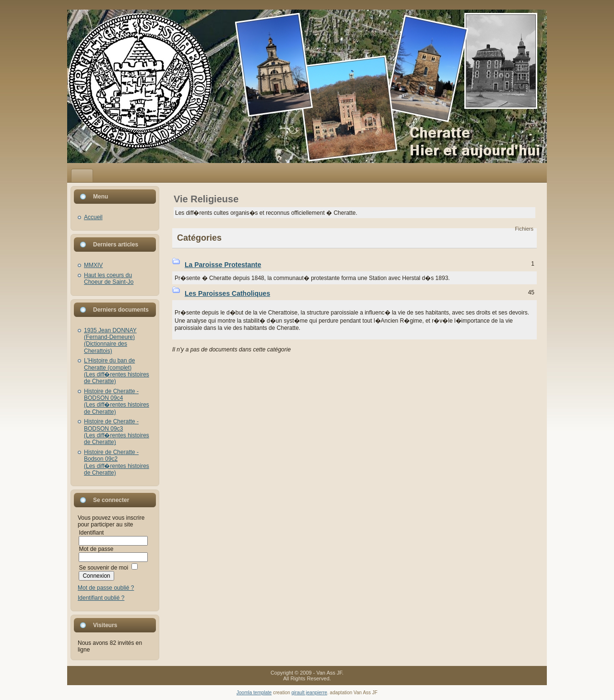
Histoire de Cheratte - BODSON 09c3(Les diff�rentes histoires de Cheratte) (117, 432)
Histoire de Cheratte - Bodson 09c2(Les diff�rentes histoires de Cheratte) (117, 462)
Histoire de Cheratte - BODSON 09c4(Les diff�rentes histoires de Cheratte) (117, 402)
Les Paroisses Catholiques (227, 293)
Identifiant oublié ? (101, 598)
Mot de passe (96, 549)
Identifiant (91, 533)
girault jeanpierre (310, 693)
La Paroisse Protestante (223, 265)
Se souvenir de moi (103, 568)
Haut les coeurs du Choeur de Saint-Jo (109, 279)
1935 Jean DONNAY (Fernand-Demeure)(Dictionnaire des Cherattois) (110, 341)
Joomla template (254, 693)
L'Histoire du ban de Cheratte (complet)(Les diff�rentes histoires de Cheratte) (117, 371)
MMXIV (93, 265)
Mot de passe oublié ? (106, 588)
